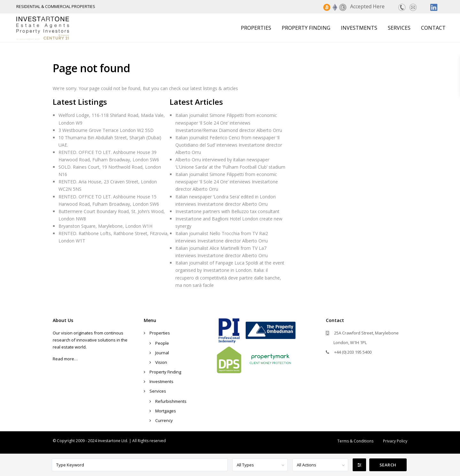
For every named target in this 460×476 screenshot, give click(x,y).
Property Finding (306, 28)
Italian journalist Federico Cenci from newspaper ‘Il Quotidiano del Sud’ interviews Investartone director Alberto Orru (229, 145)
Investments (359, 28)
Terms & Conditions (355, 441)
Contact (433, 28)
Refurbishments (171, 401)
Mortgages (166, 411)
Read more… (65, 359)
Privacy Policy (395, 441)
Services (399, 28)
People (162, 343)
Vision (161, 362)
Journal (162, 353)
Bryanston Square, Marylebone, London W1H (105, 226)
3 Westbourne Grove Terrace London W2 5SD (106, 130)
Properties (256, 28)
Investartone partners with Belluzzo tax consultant (227, 211)
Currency (164, 420)
